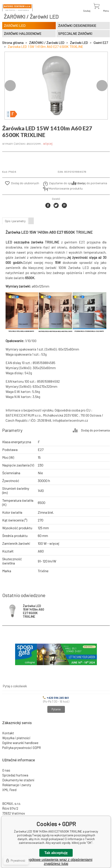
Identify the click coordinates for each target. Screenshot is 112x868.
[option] (56, 86)
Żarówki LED (79, 43)
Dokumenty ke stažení (18, 780)
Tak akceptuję (56, 853)
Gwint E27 (101, 43)
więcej (48, 143)
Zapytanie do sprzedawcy (60, 183)
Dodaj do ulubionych (25, 183)
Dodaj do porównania (92, 183)
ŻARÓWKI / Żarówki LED (47, 43)
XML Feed (9, 790)
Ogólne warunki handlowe (20, 743)
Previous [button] (10, 86)
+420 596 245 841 (56, 698)
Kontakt (8, 733)
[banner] (17, 8)
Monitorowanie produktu (60, 189)
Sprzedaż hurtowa (15, 775)
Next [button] (102, 86)
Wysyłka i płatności (16, 738)
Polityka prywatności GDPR (22, 748)
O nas (6, 770)
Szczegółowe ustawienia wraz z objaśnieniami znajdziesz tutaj (56, 862)
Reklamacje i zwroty (17, 785)
